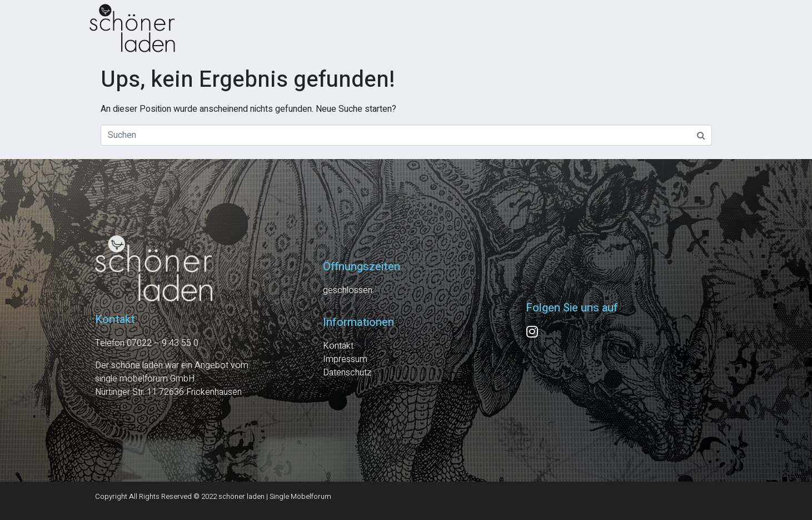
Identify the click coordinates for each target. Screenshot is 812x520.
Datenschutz (347, 373)
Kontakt (338, 346)
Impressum (345, 359)
